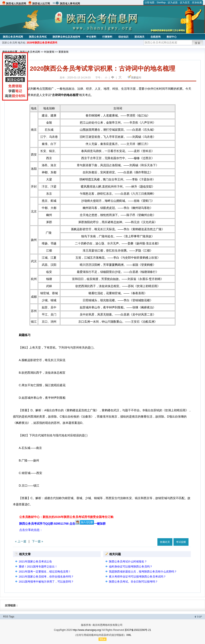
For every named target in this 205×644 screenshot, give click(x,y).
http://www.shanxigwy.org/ (87, 630)
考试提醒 (181, 542)
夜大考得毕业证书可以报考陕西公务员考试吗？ (137, 577)
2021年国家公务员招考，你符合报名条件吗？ (46, 577)
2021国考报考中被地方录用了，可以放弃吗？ (46, 582)
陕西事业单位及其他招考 (66, 37)
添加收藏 (197, 3)
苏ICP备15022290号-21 (138, 630)
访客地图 (149, 3)
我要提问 (136, 78)
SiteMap (161, 3)
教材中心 (172, 37)
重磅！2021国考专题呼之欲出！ (38, 567)
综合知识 (123, 37)
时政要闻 (49, 52)
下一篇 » (38, 541)
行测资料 (107, 37)
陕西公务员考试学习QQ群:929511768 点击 (57, 524)
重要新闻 (63, 52)
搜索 (198, 43)
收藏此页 (165, 542)
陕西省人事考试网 (70, 4)
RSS (6, 617)
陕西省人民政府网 (16, 4)
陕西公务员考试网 (13, 37)
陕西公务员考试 (38, 37)
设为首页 (185, 3)
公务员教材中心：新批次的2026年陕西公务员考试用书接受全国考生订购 (66, 517)
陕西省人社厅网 (41, 4)
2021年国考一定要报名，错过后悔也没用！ (45, 572)
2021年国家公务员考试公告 (35, 562)
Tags (12, 617)
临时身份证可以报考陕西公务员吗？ (131, 567)
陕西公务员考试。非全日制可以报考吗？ (133, 582)
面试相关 (139, 37)
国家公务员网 (10, 43)
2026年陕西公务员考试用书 (42, 43)
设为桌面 (173, 3)
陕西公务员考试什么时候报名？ (128, 562)
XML (129, 635)
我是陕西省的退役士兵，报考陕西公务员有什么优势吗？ (143, 572)
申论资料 (91, 37)
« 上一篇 (21, 541)
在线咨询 (156, 37)
